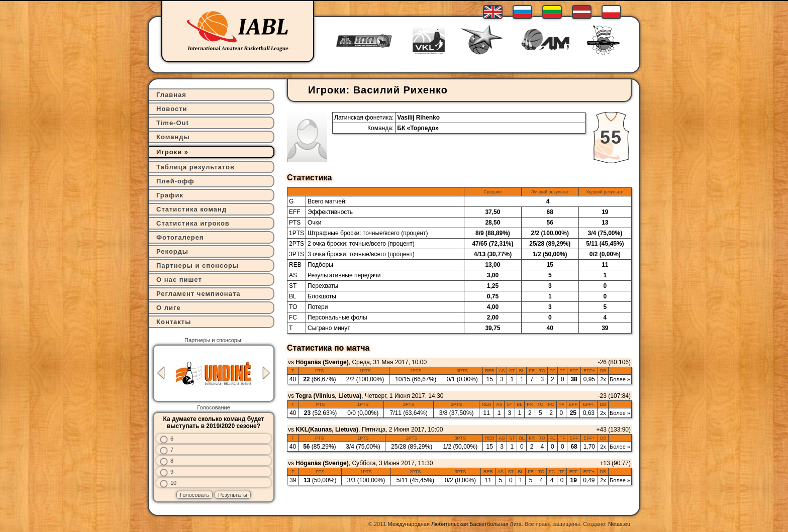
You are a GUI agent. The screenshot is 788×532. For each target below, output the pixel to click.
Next (266, 373)
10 (173, 483)
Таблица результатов (195, 167)
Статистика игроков (193, 223)
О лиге (169, 308)
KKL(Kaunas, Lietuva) (327, 430)
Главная (171, 95)
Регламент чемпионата (199, 294)
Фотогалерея (180, 237)
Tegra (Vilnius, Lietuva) (328, 396)
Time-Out (173, 123)
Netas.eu (619, 524)
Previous (161, 373)
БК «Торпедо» (418, 128)
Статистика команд (191, 209)
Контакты (174, 322)
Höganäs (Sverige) (322, 362)
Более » (620, 379)
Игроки (169, 152)
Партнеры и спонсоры (198, 265)
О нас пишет (179, 280)
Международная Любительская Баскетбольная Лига (455, 524)
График (170, 195)
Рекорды (172, 251)
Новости (172, 109)
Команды (173, 137)
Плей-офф (175, 181)
